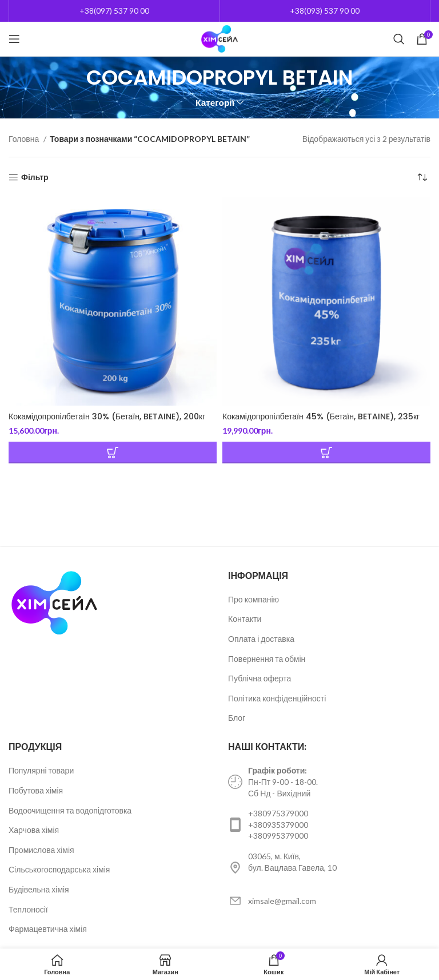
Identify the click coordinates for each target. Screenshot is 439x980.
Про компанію (254, 599)
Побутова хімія (36, 790)
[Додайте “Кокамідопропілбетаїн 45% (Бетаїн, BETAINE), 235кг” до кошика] (326, 453)
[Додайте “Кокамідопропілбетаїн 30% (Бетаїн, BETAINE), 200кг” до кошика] (113, 453)
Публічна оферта (260, 678)
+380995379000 (278, 836)
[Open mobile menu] (14, 39)
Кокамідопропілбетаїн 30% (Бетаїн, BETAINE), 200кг (107, 416)
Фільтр (35, 177)
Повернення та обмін (267, 659)
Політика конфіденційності (277, 698)
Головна (25, 139)
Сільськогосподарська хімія (59, 869)
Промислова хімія (41, 850)
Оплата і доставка (261, 639)
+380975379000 (278, 813)
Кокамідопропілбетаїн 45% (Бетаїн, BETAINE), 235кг (321, 416)
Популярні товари (41, 770)
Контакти (245, 619)
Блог (237, 718)
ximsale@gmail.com (282, 901)
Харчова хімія (34, 830)
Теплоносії (28, 909)
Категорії (215, 103)
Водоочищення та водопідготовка (70, 810)
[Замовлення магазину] (422, 177)
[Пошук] (399, 39)
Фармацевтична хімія (48, 929)
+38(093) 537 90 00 (325, 11)
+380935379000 (278, 825)
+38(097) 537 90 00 (114, 11)
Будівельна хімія (39, 889)
